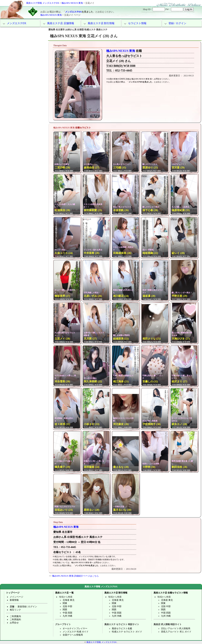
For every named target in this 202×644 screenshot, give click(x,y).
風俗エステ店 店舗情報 (61, 23)
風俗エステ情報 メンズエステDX (43, 3)
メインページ (16, 597)
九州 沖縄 (67, 616)
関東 (65, 603)
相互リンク (15, 610)
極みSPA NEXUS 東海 (72, 3)
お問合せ (14, 623)
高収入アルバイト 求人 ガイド (176, 632)
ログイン (33, 607)
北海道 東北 (69, 600)
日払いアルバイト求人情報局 (176, 628)
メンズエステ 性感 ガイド (76, 632)
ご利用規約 (15, 619)
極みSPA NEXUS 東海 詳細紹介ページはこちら (75, 576)
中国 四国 (67, 613)
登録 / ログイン (177, 23)
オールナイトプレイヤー (75, 628)
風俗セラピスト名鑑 (122, 628)
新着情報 (14, 600)
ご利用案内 (15, 616)
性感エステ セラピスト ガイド (127, 632)
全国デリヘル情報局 (73, 635)
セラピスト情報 (137, 23)
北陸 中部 (67, 606)
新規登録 (22, 607)
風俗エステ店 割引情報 (101, 23)
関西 (65, 610)
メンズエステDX (73, 12)
